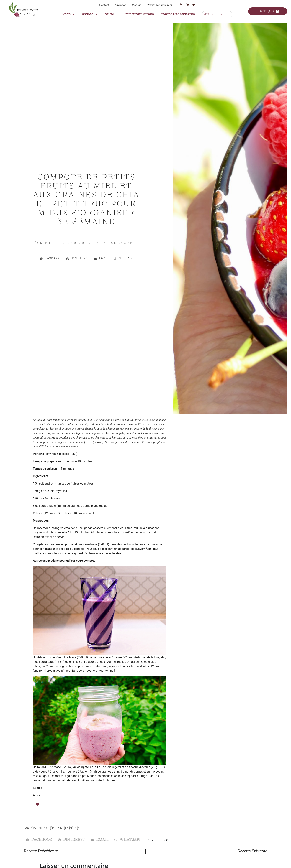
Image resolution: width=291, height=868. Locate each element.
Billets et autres (140, 14)
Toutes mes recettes (178, 14)
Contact (104, 5)
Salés (111, 14)
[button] (50, 259)
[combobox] (217, 14)
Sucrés (90, 14)
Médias (137, 5)
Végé (69, 14)
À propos (120, 5)
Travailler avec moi (160, 5)
